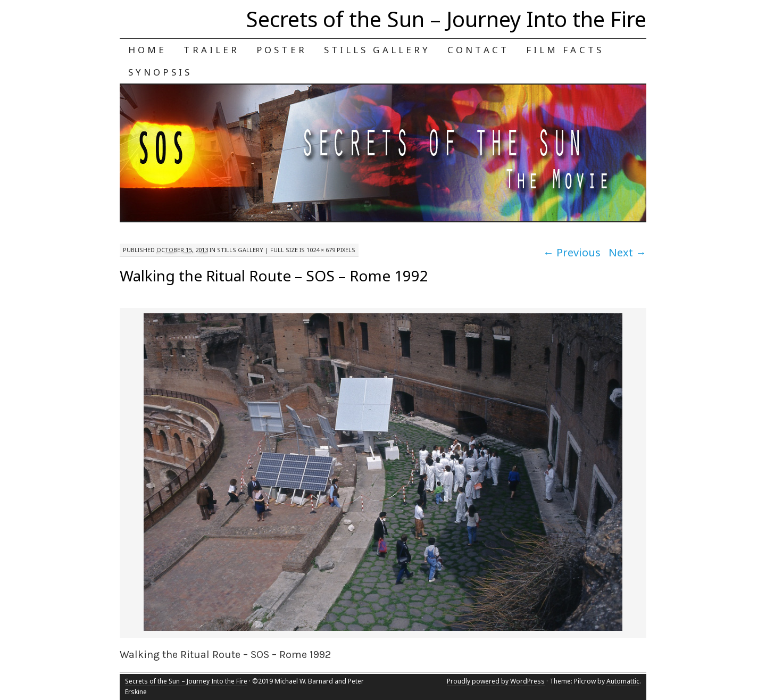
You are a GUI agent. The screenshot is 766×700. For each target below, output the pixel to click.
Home (147, 50)
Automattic (623, 681)
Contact (478, 50)
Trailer (211, 50)
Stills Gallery (377, 50)
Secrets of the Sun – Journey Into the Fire (446, 19)
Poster (282, 50)
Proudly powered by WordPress (496, 681)
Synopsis (160, 72)
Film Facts (565, 50)
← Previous (572, 252)
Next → (627, 252)
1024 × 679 (321, 250)
